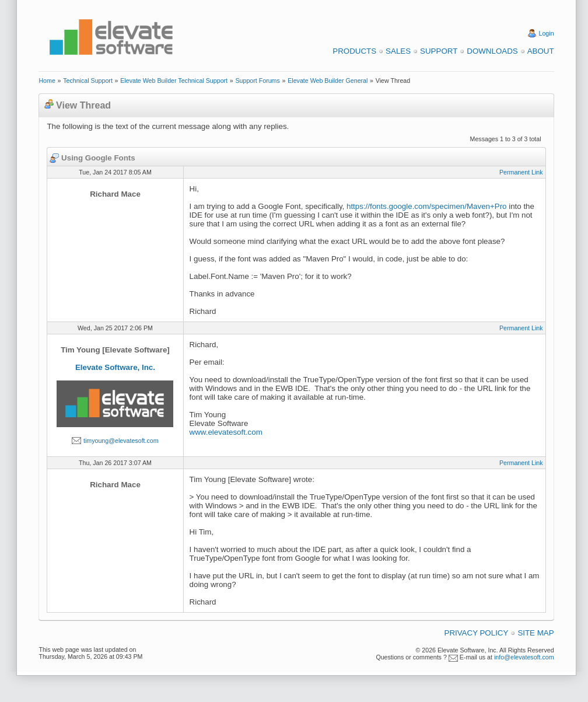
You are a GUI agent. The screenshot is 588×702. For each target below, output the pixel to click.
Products (354, 51)
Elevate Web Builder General (328, 81)
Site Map (535, 633)
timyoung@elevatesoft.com (121, 441)
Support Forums (257, 81)
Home (47, 81)
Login (547, 33)
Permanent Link (521, 172)
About (541, 51)
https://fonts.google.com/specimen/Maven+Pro (426, 206)
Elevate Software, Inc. (115, 367)
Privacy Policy (477, 633)
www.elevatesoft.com (226, 432)
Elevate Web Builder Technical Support (174, 81)
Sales (398, 51)
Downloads (492, 51)
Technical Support (88, 81)
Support (439, 51)
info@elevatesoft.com (524, 657)
